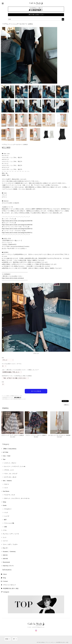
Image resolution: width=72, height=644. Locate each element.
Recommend (6, 562)
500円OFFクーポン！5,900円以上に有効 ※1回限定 (17, 376)
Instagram (6, 592)
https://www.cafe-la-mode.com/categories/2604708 (17, 221)
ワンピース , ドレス (10, 495)
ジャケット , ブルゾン (10, 463)
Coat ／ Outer (7, 456)
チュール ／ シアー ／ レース (11, 534)
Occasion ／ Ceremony (9, 552)
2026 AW (5, 559)
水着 (5, 527)
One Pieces (6, 491)
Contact (6, 581)
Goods (5, 505)
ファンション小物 (9, 523)
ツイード (5, 541)
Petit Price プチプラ (8, 566)
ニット (5, 537)
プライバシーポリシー (10, 585)
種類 (3, 358)
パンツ (6, 488)
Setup (4, 502)
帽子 (5, 520)
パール (5, 530)
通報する (66, 405)
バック (6, 512)
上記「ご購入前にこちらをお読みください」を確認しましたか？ (20, 370)
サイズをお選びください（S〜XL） (12, 364)
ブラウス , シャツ (9, 470)
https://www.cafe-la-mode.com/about (13, 278)
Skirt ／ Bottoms (7, 481)
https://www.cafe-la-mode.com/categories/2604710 (17, 229)
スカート (7, 484)
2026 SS (5, 555)
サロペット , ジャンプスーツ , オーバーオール (17, 498)
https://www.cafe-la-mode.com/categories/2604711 (17, 233)
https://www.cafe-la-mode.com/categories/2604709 (17, 225)
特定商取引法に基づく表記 (11, 588)
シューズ (7, 516)
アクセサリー (8, 509)
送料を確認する (18, 397)
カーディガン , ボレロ (10, 477)
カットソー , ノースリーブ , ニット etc (15, 466)
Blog (5, 578)
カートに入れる (36, 391)
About (5, 574)
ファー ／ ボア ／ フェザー (10, 544)
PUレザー (5, 548)
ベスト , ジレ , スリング (11, 474)
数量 (3, 382)
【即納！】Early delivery (10, 449)
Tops (4, 459)
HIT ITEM (5, 452)
